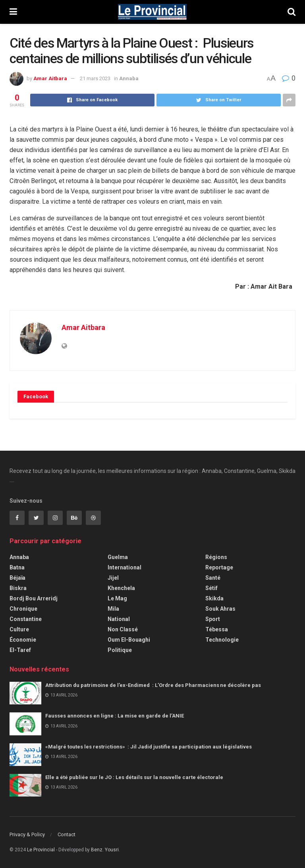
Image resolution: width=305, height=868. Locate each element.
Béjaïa (17, 578)
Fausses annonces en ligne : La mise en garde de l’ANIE (115, 716)
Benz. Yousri (105, 850)
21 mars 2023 (95, 78)
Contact (67, 834)
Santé (213, 578)
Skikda (214, 598)
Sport (213, 619)
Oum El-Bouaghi (129, 640)
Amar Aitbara (50, 78)
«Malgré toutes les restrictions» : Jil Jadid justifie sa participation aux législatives (149, 747)
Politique (120, 650)
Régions (216, 557)
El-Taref (20, 650)
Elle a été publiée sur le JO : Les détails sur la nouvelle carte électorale (134, 777)
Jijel (113, 578)
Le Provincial (41, 850)
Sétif (211, 588)
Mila (113, 609)
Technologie (222, 640)
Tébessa (217, 629)
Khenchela (121, 588)
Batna (17, 567)
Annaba (129, 78)
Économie (23, 640)
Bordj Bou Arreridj (34, 598)
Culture (19, 629)
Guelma (118, 557)
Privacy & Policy (27, 834)
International (125, 567)
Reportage (219, 567)
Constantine (26, 619)
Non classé (123, 629)
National (119, 619)
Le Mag (117, 598)
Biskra (18, 588)
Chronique (23, 609)
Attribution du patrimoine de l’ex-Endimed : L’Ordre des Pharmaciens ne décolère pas (154, 685)
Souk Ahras (220, 609)
